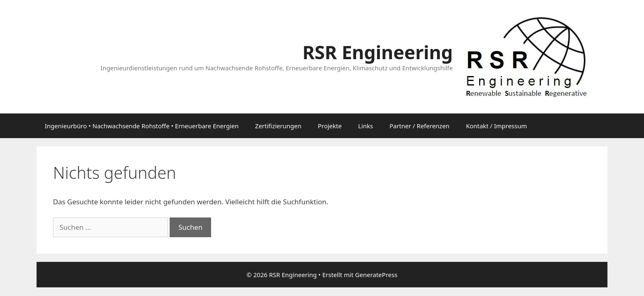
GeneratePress (376, 275)
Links (366, 126)
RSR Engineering (377, 52)
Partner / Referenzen (419, 126)
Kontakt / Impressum (496, 126)
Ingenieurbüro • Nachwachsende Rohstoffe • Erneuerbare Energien (142, 126)
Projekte (330, 126)
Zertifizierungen (278, 126)
